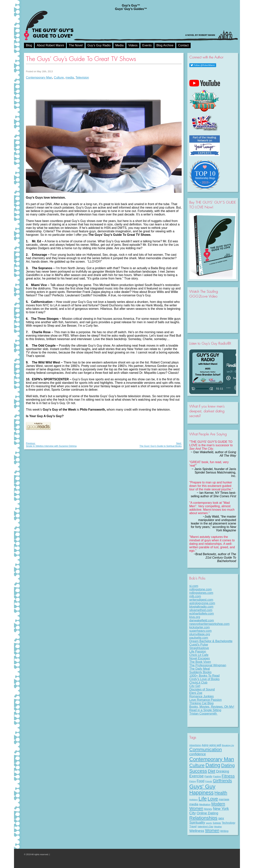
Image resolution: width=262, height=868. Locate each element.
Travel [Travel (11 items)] (193, 826)
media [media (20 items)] (194, 804)
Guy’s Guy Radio (99, 45)
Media (119, 45)
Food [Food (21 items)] (201, 781)
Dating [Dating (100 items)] (213, 765)
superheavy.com (200, 631)
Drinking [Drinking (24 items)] (223, 771)
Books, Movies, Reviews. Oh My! (212, 707)
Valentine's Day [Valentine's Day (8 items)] (206, 827)
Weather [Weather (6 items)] (218, 827)
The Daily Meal (200, 669)
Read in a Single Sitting (205, 710)
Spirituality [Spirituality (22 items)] (197, 823)
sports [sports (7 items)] (209, 823)
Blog (29, 45)
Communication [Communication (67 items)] (206, 749)
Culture (59, 78)
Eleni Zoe (196, 693)
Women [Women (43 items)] (212, 831)
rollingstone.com (201, 589)
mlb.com (195, 596)
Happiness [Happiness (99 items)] (201, 793)
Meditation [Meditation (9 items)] (205, 804)
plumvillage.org (200, 634)
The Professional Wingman (208, 665)
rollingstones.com (201, 593)
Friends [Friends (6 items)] (209, 781)
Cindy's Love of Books (204, 679)
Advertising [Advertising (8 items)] (195, 745)
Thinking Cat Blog (201, 703)
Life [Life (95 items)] (203, 799)
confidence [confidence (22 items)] (198, 754)
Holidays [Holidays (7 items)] (194, 800)
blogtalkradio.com (201, 607)
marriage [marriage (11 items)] (224, 799)
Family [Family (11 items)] (208, 776)
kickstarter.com (200, 627)
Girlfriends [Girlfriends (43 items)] (222, 781)
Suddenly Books (200, 672)
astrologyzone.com (202, 603)
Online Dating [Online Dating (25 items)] (207, 813)
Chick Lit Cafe (199, 655)
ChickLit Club (198, 683)
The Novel (76, 45)
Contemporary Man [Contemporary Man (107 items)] (212, 759)
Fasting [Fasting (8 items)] (217, 777)
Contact (183, 45)
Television (82, 78)
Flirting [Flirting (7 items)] (193, 781)
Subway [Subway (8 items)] (217, 823)
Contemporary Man (39, 78)
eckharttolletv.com (202, 614)
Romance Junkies (201, 696)
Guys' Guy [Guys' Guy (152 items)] (202, 786)
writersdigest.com (201, 600)
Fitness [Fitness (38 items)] (228, 776)
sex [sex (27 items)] (221, 818)
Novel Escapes (200, 658)
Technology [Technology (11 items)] (228, 823)
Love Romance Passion (206, 700)
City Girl (195, 686)
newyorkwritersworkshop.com (209, 624)
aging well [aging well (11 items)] (215, 745)
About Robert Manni (50, 45)
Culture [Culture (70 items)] (197, 765)
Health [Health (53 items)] (221, 793)
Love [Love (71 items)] (213, 799)
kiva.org (195, 617)
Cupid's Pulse (199, 645)
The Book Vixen (200, 662)
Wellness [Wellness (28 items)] (197, 831)
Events (147, 45)
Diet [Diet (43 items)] (212, 771)
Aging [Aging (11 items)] (205, 745)
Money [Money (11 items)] (208, 809)
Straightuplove (199, 648)
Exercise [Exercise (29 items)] (196, 776)
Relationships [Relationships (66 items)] (203, 818)
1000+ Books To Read (204, 676)
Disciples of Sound (202, 689)
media (70, 78)
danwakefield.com (202, 620)
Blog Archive (165, 45)
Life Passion (198, 651)
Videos (133, 45)
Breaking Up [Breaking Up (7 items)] (228, 745)
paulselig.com (199, 638)
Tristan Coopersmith (204, 714)
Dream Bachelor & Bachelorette (211, 641)
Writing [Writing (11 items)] (224, 831)
